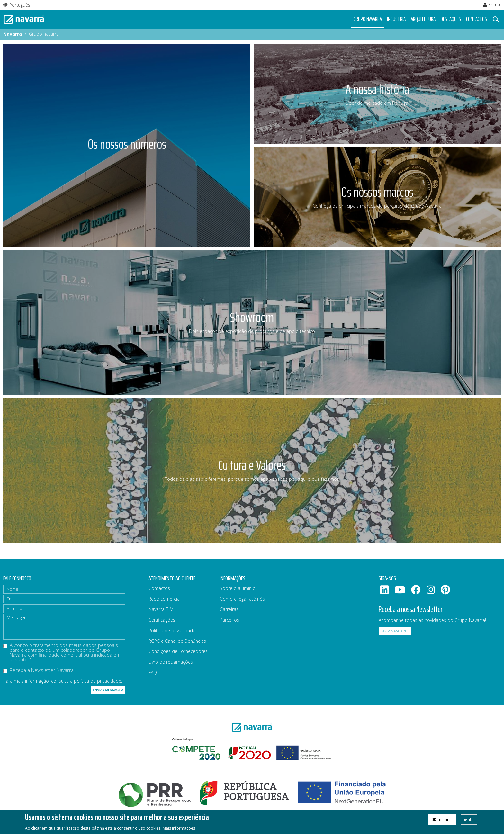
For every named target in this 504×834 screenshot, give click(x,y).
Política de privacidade (172, 630)
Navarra (13, 34)
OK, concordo (442, 820)
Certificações (162, 620)
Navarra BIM (161, 609)
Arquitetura (423, 19)
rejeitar (469, 820)
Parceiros (230, 620)
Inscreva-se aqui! (395, 631)
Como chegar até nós (242, 599)
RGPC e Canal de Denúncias (177, 641)
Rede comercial (165, 599)
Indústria (396, 19)
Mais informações (179, 828)
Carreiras (229, 609)
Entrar (492, 5)
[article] (127, 146)
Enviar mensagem (108, 690)
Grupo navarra (368, 19)
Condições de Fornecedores (178, 651)
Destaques (451, 19)
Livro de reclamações (171, 662)
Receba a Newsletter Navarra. (39, 671)
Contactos (477, 19)
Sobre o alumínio (238, 588)
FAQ (153, 673)
